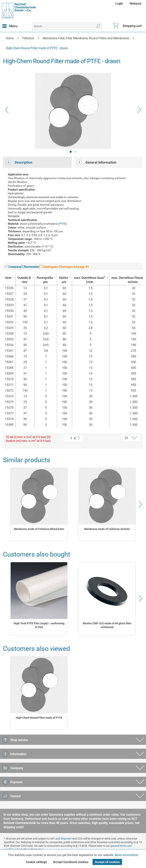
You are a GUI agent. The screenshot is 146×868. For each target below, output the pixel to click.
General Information (96, 162)
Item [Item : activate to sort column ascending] (8, 278)
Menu (10, 25)
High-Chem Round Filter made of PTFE (39, 718)
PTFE (63, 224)
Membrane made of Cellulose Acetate (107, 529)
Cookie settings (36, 862)
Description (19, 162)
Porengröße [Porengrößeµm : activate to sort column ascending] (45, 280)
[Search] (98, 26)
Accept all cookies (107, 862)
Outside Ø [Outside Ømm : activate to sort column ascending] (24, 280)
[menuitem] (120, 4)
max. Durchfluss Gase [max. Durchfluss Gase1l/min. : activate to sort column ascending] (90, 280)
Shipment (66, 839)
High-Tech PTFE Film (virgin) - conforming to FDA (39, 625)
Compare (13, 267)
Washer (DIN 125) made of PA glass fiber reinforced (107, 625)
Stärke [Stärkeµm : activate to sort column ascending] (63, 280)
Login (119, 4)
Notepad (135, 4)
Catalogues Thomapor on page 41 (64, 267)
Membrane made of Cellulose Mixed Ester (39, 529)
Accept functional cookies (71, 862)
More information (127, 855)
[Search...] (67, 26)
